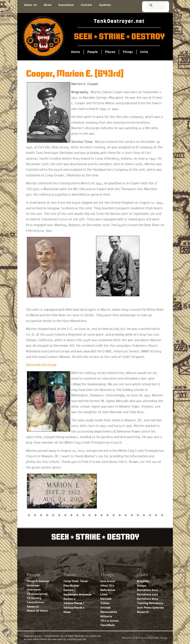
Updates (105, 5)
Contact (87, 5)
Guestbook (66, 5)
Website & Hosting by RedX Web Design (145, 638)
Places (110, 52)
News (48, 5)
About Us (31, 5)
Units (144, 52)
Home (76, 52)
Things (128, 52)
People (93, 52)
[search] (151, 6)
